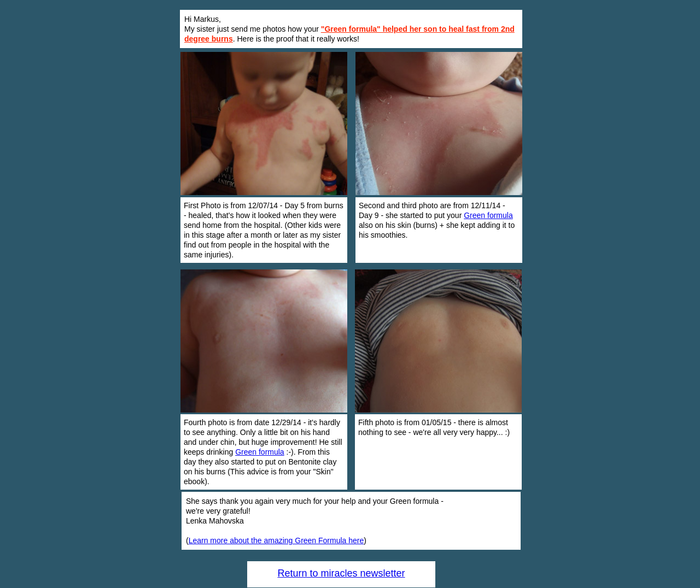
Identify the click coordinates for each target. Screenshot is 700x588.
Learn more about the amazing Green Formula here (276, 540)
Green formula (488, 215)
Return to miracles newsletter (341, 573)
